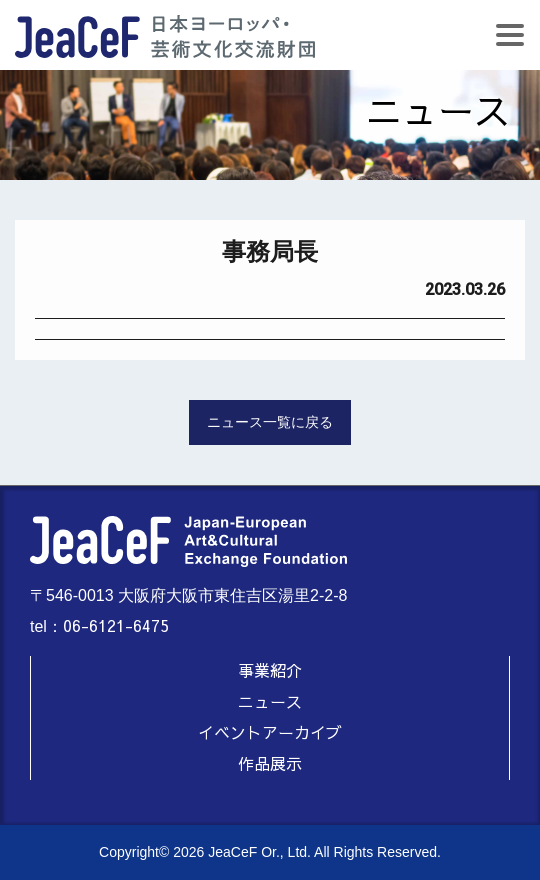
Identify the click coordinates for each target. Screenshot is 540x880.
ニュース (270, 701)
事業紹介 (270, 670)
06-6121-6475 (116, 625)
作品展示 (270, 763)
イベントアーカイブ (270, 732)
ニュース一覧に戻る (270, 422)
